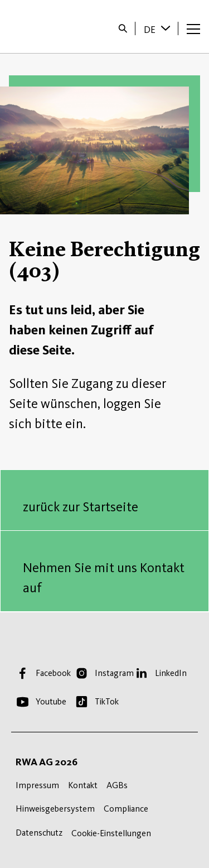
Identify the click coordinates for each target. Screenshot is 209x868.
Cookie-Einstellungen (111, 833)
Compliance (126, 809)
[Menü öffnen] (193, 28)
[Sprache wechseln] (167, 28)
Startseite (45, 27)
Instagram (114, 673)
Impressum (37, 785)
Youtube (51, 701)
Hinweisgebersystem (55, 809)
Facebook (53, 673)
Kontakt (83, 785)
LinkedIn (171, 673)
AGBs (117, 785)
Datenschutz (39, 833)
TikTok (107, 701)
